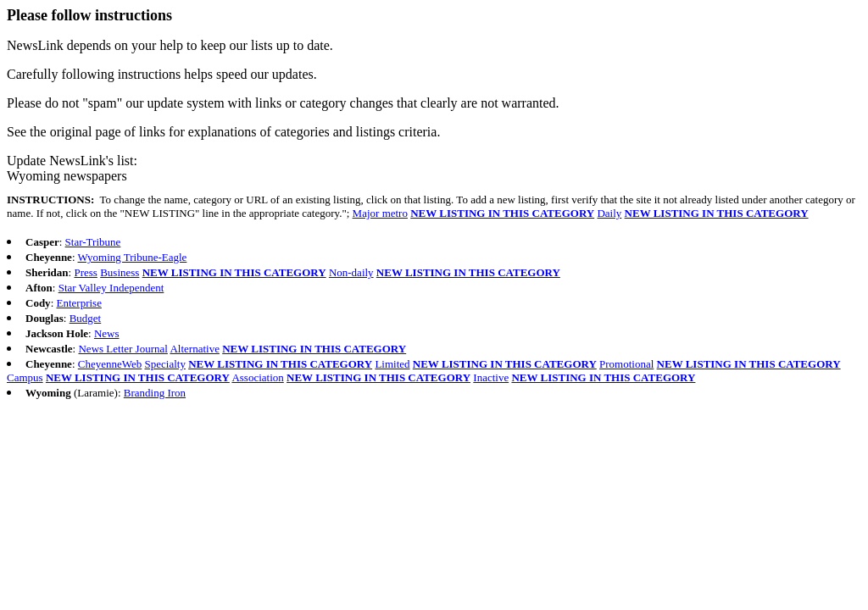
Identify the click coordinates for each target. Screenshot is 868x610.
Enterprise (79, 303)
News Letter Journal (122, 349)
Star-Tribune (93, 242)
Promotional (626, 364)
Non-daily (351, 272)
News (107, 333)
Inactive (491, 377)
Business (120, 272)
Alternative (194, 349)
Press (85, 272)
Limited (392, 364)
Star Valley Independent (111, 288)
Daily (609, 213)
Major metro (380, 213)
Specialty (165, 364)
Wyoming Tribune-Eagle (133, 257)
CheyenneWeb (110, 364)
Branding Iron (155, 393)
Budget (86, 318)
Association (257, 377)
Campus (25, 377)
